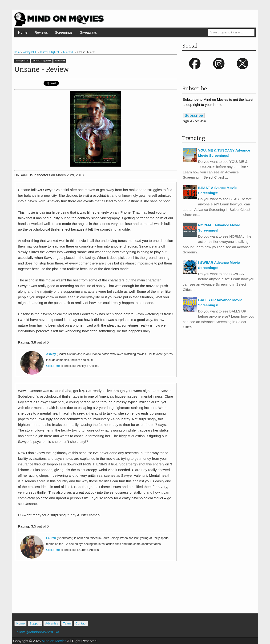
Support (35, 623)
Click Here (53, 366)
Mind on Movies (54, 641)
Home (23, 32)
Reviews (41, 32)
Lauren (51, 538)
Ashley (51, 354)
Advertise (52, 623)
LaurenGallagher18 (42, 61)
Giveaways (88, 32)
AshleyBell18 (22, 61)
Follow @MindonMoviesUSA (37, 632)
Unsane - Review (42, 69)
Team (67, 623)
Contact (81, 623)
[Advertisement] (96, 592)
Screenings (64, 32)
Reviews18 (60, 61)
